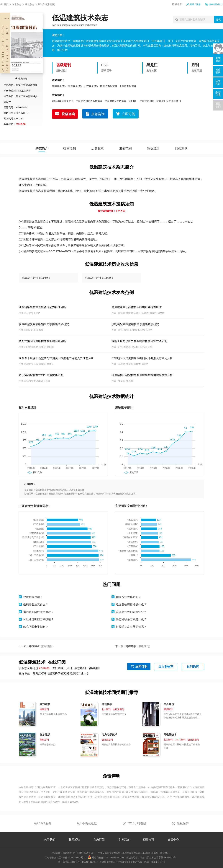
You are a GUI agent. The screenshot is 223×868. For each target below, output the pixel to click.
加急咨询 (98, 114)
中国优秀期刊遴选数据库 (89, 101)
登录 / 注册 (195, 4)
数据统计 (153, 148)
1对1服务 (45, 823)
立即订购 (141, 667)
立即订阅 (129, 114)
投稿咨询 (68, 114)
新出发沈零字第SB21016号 (161, 858)
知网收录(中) (59, 86)
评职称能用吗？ (33, 597)
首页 (6, 4)
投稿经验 (74, 839)
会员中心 (173, 839)
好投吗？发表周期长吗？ (131, 627)
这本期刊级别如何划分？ (131, 612)
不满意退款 (89, 823)
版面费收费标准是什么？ (131, 604)
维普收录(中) (75, 86)
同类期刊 (181, 148)
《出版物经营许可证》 (46, 787)
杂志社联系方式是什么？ (131, 619)
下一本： (133, 646)
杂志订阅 (99, 839)
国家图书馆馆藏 (109, 86)
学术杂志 (17, 4)
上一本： (37, 646)
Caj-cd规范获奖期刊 (63, 101)
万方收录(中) (91, 86)
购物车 (178, 4)
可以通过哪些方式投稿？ (38, 619)
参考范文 (124, 839)
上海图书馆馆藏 (128, 86)
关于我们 (50, 839)
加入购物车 (166, 667)
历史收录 (98, 148)
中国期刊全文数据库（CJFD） (121, 101)
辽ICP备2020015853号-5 (72, 858)
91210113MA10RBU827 (85, 862)
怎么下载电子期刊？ (36, 627)
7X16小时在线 (137, 823)
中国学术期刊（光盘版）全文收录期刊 (160, 101)
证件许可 (149, 839)
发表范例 (125, 148)
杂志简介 (42, 148)
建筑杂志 (30, 4)
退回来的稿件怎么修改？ (38, 612)
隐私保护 (183, 823)
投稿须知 (70, 148)
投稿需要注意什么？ (36, 604)
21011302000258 (115, 858)
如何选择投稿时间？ (128, 597)
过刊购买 (193, 667)
